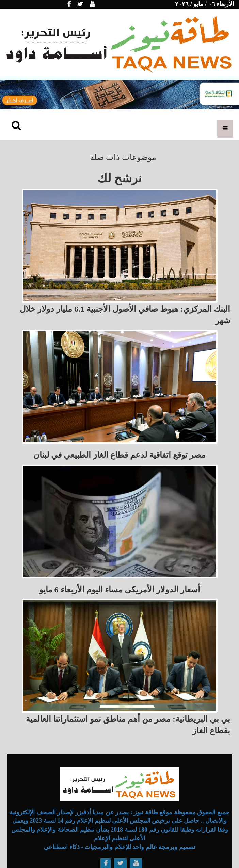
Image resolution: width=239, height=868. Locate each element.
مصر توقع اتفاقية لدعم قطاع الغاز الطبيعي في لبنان (119, 455)
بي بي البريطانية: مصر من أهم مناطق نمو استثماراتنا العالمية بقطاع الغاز (128, 725)
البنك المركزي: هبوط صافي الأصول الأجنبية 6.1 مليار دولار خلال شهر (125, 315)
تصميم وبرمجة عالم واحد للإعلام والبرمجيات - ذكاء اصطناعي (119, 847)
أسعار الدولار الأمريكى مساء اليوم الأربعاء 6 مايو (120, 590)
